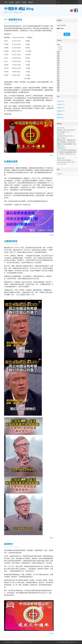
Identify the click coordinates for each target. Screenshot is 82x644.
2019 (58, 62)
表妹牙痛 (59, 128)
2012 (58, 75)
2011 (58, 77)
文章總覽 (11, 2)
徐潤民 (16, 23)
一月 (59, 50)
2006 (58, 86)
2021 (58, 59)
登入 (74, 642)
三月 (59, 46)
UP (77, 642)
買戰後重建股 (60, 148)
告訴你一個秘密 (61, 138)
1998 (58, 89)
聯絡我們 (18, 2)
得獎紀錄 (31, 2)
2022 (58, 57)
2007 (58, 84)
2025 (58, 52)
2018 (58, 64)
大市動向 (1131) (61, 104)
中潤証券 (59, 174)
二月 (59, 48)
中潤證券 (24, 2)
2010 (58, 78)
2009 (58, 80)
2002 (58, 87)
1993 (58, 91)
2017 (58, 66)
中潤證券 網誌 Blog (19, 9)
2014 (58, 71)
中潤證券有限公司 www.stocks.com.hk (22, 642)
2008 (58, 82)
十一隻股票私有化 (13, 20)
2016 (58, 68)
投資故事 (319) (61, 111)
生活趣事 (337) (61, 108)
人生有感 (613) (61, 101)
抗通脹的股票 (11, 162)
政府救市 (9, 544)
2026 (67, 47)
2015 (58, 70)
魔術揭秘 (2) (60, 114)
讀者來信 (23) (60, 117)
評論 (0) (52, 155)
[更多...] (69, 132)
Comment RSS (61, 164)
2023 (58, 55)
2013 (58, 73)
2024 (58, 53)
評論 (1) (52, 538)
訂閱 (71, 642)
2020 (58, 61)
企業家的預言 (11, 241)
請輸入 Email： (61, 28)
